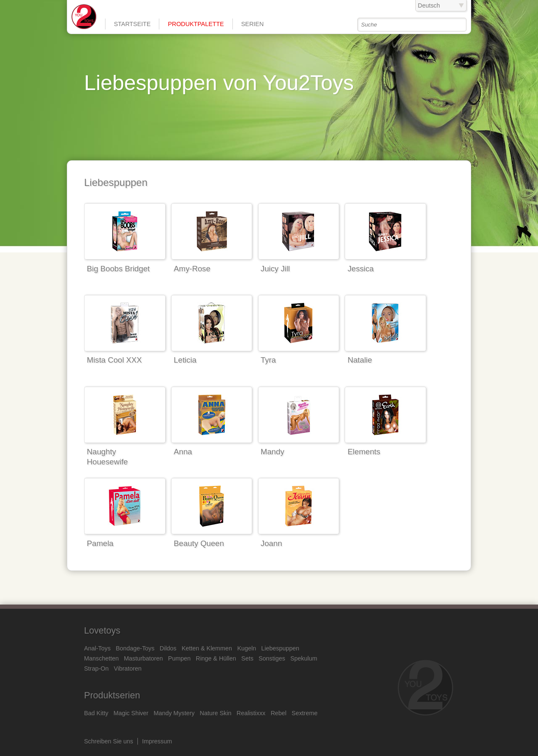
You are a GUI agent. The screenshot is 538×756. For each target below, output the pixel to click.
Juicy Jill (275, 269)
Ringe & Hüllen (216, 658)
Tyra (268, 360)
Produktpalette (196, 24)
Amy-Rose (192, 269)
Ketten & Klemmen (207, 648)
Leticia (185, 360)
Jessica (361, 269)
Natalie (360, 360)
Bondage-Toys (135, 648)
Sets (247, 658)
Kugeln (247, 648)
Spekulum (304, 658)
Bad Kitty (96, 713)
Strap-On (96, 668)
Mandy (272, 452)
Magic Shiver (131, 713)
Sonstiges (272, 658)
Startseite (132, 24)
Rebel (279, 713)
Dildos (168, 648)
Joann (271, 543)
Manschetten (101, 658)
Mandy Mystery (174, 713)
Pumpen (179, 658)
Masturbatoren (144, 658)
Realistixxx (251, 713)
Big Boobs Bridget (119, 269)
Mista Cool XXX (115, 360)
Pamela (100, 543)
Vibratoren (128, 668)
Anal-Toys (97, 648)
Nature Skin (215, 713)
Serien (253, 24)
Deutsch (429, 5)
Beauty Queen (199, 543)
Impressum (157, 741)
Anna (183, 452)
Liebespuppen (280, 648)
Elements (364, 452)
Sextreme (305, 713)
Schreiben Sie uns (109, 741)
